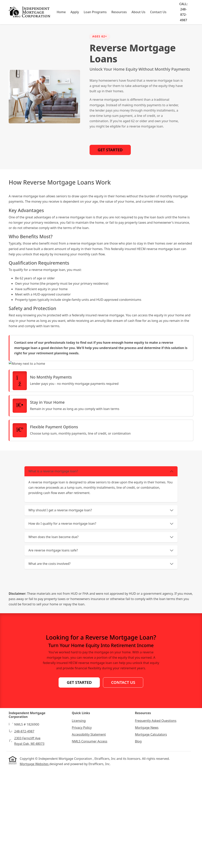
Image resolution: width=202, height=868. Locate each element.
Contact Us (158, 12)
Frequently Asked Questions (156, 819)
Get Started (110, 150)
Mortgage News (147, 826)
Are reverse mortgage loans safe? (53, 648)
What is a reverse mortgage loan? (53, 569)
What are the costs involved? (50, 662)
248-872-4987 (24, 829)
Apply (75, 12)
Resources (119, 12)
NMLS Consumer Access (90, 839)
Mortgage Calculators (151, 833)
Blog (138, 839)
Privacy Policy (82, 826)
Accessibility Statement (89, 833)
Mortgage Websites (35, 862)
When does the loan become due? (53, 635)
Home (61, 12)
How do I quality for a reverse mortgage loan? (62, 622)
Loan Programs (95, 12)
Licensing (79, 819)
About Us (138, 12)
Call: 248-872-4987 (184, 12)
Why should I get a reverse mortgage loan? (60, 608)
